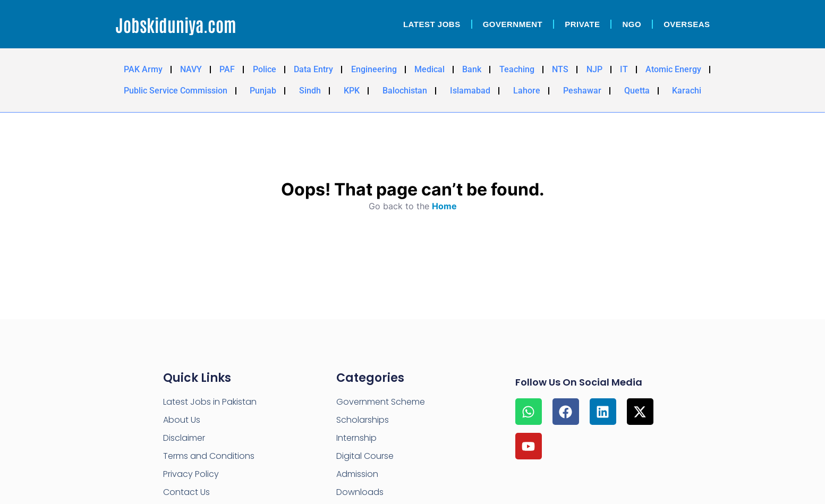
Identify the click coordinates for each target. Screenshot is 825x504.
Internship (356, 438)
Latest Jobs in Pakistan (210, 402)
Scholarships (363, 420)
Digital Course (365, 456)
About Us (182, 420)
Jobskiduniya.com (176, 24)
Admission (357, 474)
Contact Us (186, 492)
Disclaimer (184, 438)
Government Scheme (381, 402)
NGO (632, 24)
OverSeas (687, 24)
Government (513, 24)
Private (582, 24)
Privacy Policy (191, 474)
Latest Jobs (432, 24)
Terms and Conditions (209, 456)
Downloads (360, 492)
